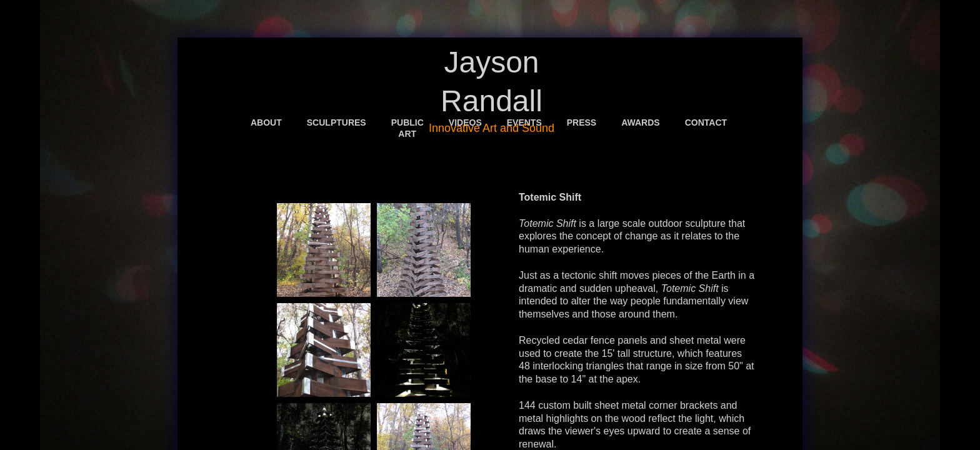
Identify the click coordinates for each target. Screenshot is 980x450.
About (266, 122)
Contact (706, 122)
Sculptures (337, 122)
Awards (640, 122)
